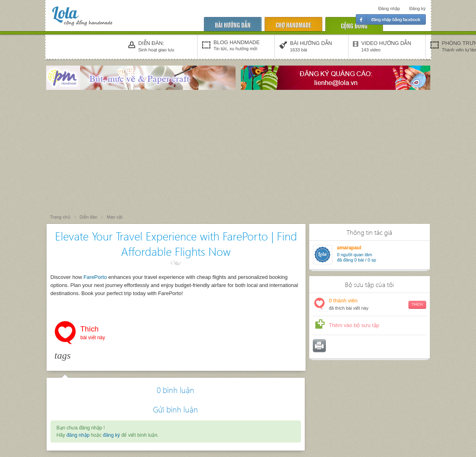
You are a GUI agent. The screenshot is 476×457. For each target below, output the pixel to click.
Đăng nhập (389, 9)
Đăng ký (417, 9)
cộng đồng (354, 25)
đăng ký (111, 435)
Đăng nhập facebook (391, 19)
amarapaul (349, 248)
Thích (93, 334)
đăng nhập (78, 435)
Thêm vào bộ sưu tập (354, 325)
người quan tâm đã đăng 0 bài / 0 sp (357, 257)
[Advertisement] (238, 153)
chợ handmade (293, 24)
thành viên (378, 305)
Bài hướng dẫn (233, 24)
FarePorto (95, 277)
